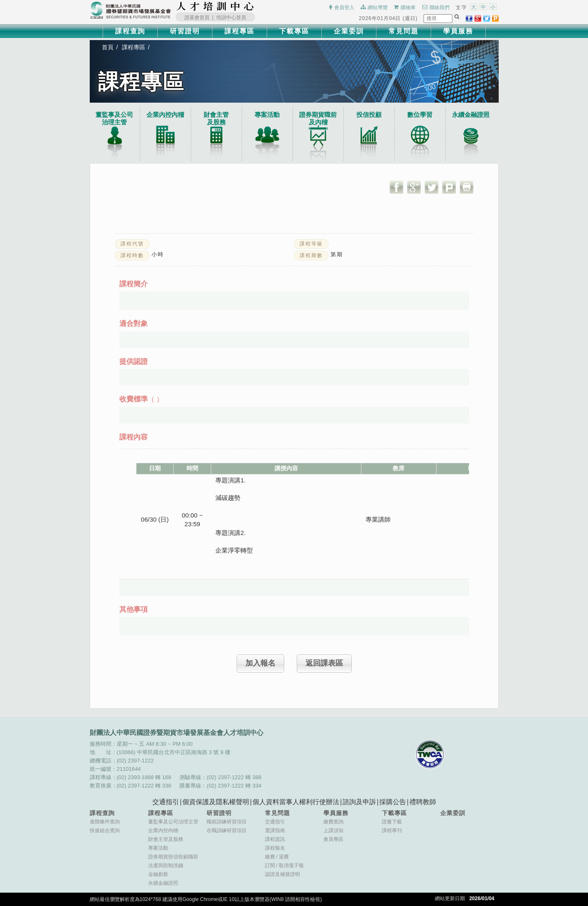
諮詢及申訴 (359, 802)
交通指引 (166, 802)
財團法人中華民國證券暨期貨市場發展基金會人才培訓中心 (215, 6)
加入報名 (260, 663)
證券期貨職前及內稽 (318, 118)
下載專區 (294, 31)
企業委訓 (349, 31)
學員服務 (458, 31)
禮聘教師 (423, 802)
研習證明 (185, 31)
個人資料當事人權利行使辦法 (296, 802)
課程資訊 (275, 839)
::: (257, 6)
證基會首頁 (197, 18)
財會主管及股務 (166, 839)
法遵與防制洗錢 (166, 866)
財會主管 (217, 119)
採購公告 (393, 802)
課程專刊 (392, 830)
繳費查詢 (333, 822)
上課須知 (333, 830)
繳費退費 (277, 857)
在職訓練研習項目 (227, 830)
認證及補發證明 (283, 874)
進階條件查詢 (105, 822)
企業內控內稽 (166, 115)
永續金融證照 (471, 115)
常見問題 (404, 31)
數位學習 (420, 115)
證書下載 (392, 822)
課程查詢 (130, 31)
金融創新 (158, 874)
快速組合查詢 (105, 830)
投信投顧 (369, 115)
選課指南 (275, 830)
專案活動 (268, 115)
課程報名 (275, 848)
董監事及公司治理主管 (115, 118)
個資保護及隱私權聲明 (216, 802)
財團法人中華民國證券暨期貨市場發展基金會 (131, 10)
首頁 (108, 47)
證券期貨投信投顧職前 (173, 857)
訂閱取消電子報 (284, 866)
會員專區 (333, 839)
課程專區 (240, 31)
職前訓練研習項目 (227, 822)
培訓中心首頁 (231, 18)
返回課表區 (324, 663)
